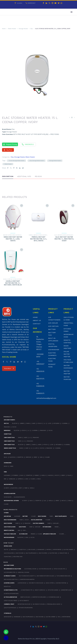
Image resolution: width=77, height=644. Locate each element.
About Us (37, 320)
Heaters (49, 549)
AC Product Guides (10, 576)
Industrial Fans (18, 557)
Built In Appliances (61, 516)
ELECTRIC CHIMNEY (51, 617)
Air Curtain (53, 326)
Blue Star (14, 488)
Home (4, 29)
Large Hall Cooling (23, 572)
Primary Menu (71, 12)
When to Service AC (40, 590)
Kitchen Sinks (47, 527)
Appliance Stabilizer (49, 534)
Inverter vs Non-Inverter (27, 579)
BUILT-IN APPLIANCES (28, 617)
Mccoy (57, 475)
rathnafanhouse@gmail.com (46, 398)
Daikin (28, 423)
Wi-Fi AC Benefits (24, 601)
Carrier (22, 423)
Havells (5, 279)
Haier (34, 423)
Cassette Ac (8, 434)
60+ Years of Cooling (39, 604)
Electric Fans (53, 553)
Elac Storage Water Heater (37, 161)
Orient (35, 457)
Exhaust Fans (63, 553)
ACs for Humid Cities (10, 572)
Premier (33, 534)
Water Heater (12, 29)
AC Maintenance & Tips (11, 590)
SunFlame (56, 523)
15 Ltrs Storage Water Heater (17, 161)
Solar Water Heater (67, 354)
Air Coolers (32, 549)
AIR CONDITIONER (9, 565)
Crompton (20, 457)
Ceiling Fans (7, 557)
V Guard (33, 479)
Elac (32, 29)
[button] (4, 185)
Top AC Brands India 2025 (63, 576)
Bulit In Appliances (31, 553)
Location (19, 3)
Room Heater (8, 497)
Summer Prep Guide (66, 590)
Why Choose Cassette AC (11, 579)
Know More (9, 368)
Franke (57, 527)
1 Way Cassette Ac (9, 437)
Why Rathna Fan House (24, 604)
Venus (14, 235)
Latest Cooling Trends (11, 601)
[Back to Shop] (72, 117)
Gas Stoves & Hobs (10, 527)
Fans (5, 472)
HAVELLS (32, 488)
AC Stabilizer (23, 534)
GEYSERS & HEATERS (10, 493)
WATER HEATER (8, 617)
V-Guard (47, 457)
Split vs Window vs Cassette (27, 576)
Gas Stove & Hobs (9, 553)
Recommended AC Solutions (12, 569)
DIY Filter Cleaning (53, 590)
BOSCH (27, 520)
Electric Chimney (68, 549)
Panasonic (7, 427)
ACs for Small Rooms (30, 569)
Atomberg (15, 475)
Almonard (7, 475)
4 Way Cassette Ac (9, 445)
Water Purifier (8, 484)
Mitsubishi (56, 423)
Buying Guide (8, 546)
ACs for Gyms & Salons (45, 569)
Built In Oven (8, 523)
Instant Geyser (7, 235)
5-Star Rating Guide (54, 597)
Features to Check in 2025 (36, 583)
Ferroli (31, 235)
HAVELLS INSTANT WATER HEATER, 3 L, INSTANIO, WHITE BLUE (13, 283)
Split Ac (6, 423)
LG (22, 523)
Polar (69, 475)
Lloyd (49, 423)
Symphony (28, 457)
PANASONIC (28, 523)
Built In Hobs (42, 516)
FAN (59, 617)
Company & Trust (9, 604)
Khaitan (50, 475)
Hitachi (40, 423)
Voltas (14, 427)
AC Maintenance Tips (27, 590)
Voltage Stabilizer (10, 534)
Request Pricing (10, 144)
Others (6, 513)
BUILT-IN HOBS (40, 617)
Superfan (20, 479)
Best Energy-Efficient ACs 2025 (46, 576)
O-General (65, 423)
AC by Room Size (22, 583)
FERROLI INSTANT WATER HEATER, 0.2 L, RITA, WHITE (39, 239)
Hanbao (37, 475)
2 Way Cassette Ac (9, 441)
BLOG (6, 562)
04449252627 (31, 3)
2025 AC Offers (50, 583)
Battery (52, 329)
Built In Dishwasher (10, 520)
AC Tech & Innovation (10, 597)
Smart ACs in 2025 (25, 597)
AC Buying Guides (9, 583)
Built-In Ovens (43, 553)
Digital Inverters (37, 520)
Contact (37, 324)
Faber (12, 466)
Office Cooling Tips (59, 569)
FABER (26, 488)
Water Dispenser (9, 537)
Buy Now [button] (8, 150)
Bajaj (6, 457)
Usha (41, 457)
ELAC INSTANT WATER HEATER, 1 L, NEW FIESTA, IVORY (64, 239)
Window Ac (7, 430)
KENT (21, 488)
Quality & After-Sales (10, 608)
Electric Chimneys (38, 523)
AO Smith (6, 488)
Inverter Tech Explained (39, 597)
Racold (64, 501)
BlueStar (15, 423)
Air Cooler (53, 323)
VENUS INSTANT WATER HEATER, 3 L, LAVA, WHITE (13, 239)
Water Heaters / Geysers (11, 501)
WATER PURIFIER (66, 617)
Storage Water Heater (55, 161)
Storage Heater (23, 29)
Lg (45, 423)
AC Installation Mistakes (11, 593)
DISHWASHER (17, 617)
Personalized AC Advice (54, 604)
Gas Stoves (22, 527)
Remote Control (9, 530)
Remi (5, 479)
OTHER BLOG (8, 613)
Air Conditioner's (9, 420)
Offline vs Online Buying (26, 608)
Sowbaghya (12, 479)
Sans (19, 530)
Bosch (6, 466)
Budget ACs (7, 586)
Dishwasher (54, 350)
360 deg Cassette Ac (10, 448)
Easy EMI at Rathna (61, 583)
